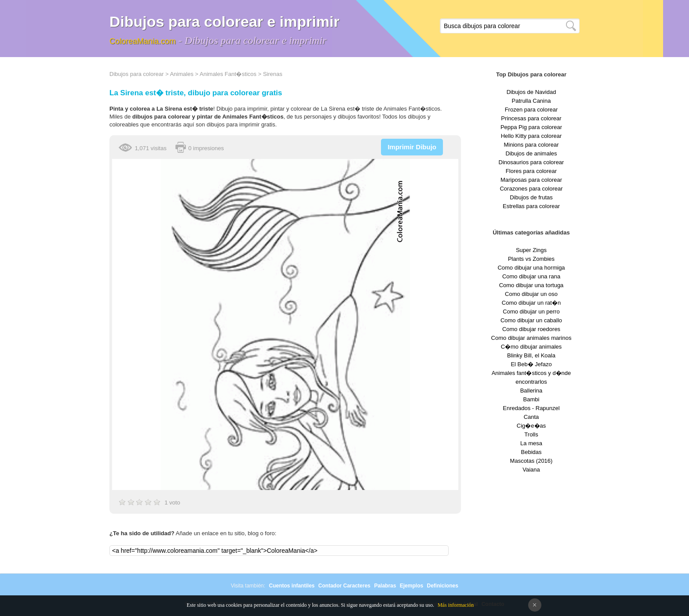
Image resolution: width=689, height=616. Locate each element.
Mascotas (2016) (531, 461)
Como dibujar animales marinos (531, 338)
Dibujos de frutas (531, 197)
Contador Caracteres (344, 586)
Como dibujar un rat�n (531, 303)
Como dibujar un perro (531, 312)
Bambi (531, 399)
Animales (182, 74)
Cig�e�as (531, 426)
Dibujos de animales (531, 153)
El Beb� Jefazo (531, 364)
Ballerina (531, 391)
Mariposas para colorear (531, 180)
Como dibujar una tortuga (531, 285)
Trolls (531, 434)
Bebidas (531, 452)
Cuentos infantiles (292, 586)
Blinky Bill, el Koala (531, 355)
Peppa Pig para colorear (531, 127)
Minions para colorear (531, 145)
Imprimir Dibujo (412, 147)
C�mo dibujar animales (531, 347)
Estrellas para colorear (531, 206)
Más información (456, 605)
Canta (531, 417)
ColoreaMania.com (143, 41)
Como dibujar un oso (531, 294)
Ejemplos (412, 586)
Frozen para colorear (531, 110)
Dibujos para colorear (137, 74)
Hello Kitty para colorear (531, 136)
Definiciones (442, 586)
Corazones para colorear (531, 189)
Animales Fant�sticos (228, 74)
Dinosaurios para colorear (531, 162)
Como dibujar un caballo (531, 320)
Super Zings (531, 250)
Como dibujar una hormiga (531, 268)
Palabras (385, 586)
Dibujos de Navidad (531, 92)
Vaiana (531, 470)
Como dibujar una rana (531, 276)
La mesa (531, 443)
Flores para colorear (531, 171)
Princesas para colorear (531, 118)
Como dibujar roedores (531, 329)
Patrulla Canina (531, 101)
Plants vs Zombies (531, 259)
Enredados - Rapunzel (531, 408)
